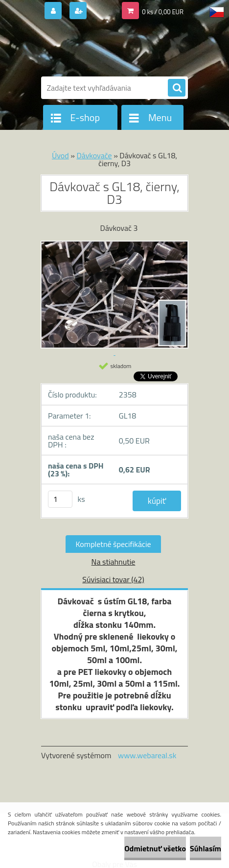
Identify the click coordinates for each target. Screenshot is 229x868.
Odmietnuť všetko (155, 848)
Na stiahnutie (114, 562)
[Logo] (108, 48)
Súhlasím (206, 848)
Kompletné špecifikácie (113, 544)
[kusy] (60, 499)
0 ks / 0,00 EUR (163, 12)
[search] (177, 88)
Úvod (60, 155)
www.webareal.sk (147, 755)
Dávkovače (94, 155)
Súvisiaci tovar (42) (113, 579)
